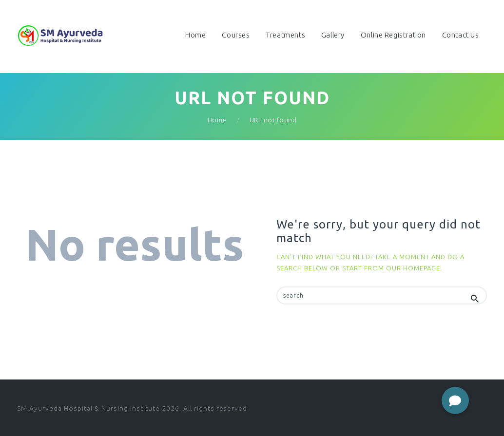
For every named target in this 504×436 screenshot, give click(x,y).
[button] (455, 400)
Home (217, 120)
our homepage (413, 268)
